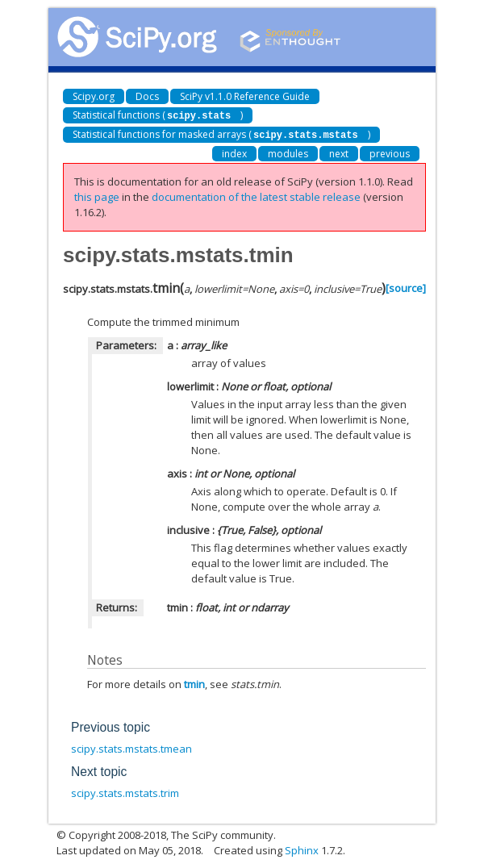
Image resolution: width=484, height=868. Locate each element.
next (339, 152)
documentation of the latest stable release (256, 195)
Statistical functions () (158, 115)
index (234, 152)
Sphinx (302, 849)
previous (390, 152)
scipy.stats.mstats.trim (125, 791)
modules (288, 152)
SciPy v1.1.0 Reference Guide (245, 96)
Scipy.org (94, 96)
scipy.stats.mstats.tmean (131, 747)
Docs (147, 96)
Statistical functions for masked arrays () (221, 134)
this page (97, 195)
